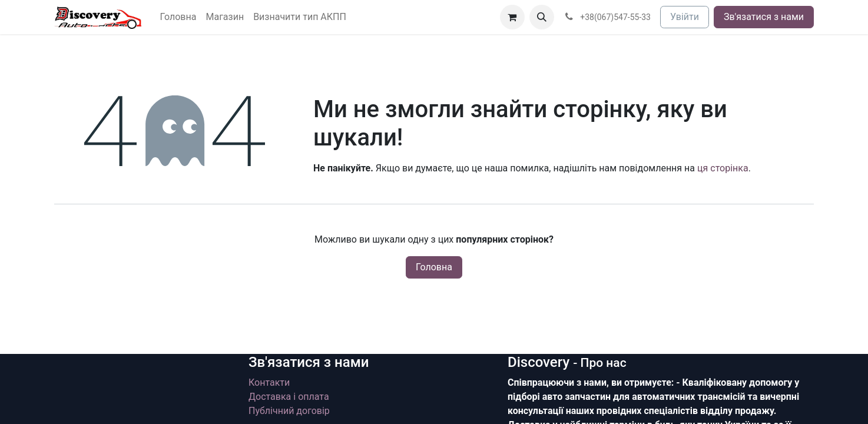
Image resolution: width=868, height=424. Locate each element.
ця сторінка (723, 168)
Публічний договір (289, 411)
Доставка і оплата (289, 397)
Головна (434, 267)
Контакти (269, 382)
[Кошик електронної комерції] (512, 17)
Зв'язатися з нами (764, 17)
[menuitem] (178, 17)
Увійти (685, 17)
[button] (542, 17)
